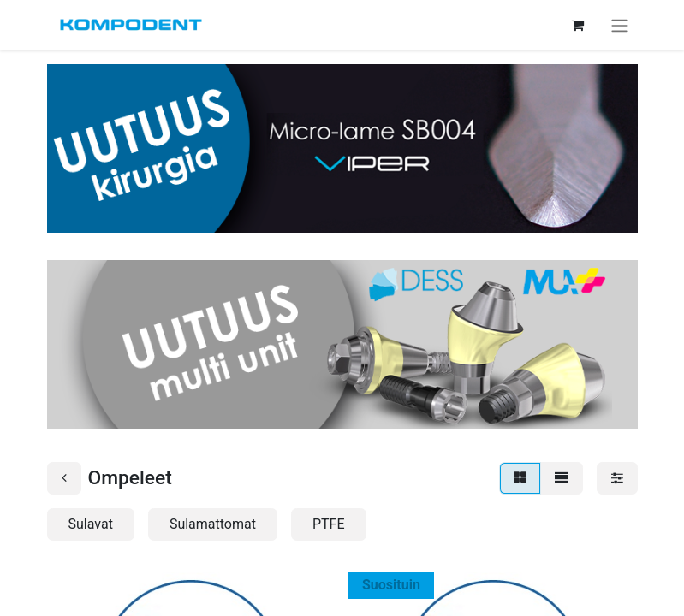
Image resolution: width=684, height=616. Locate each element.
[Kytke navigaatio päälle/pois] (620, 25)
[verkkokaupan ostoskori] (578, 25)
